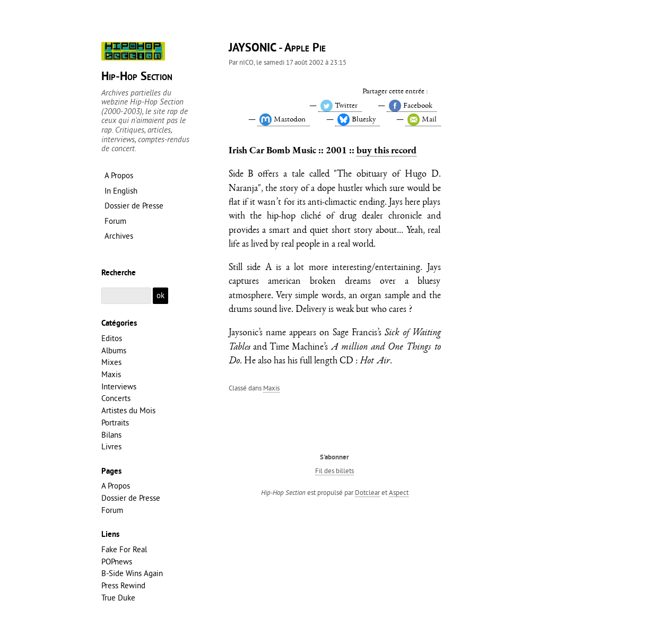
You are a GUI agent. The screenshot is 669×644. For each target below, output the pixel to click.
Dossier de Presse (131, 498)
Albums (114, 350)
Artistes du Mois (128, 410)
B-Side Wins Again (132, 573)
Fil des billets (334, 471)
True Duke (118, 598)
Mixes (111, 362)
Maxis (271, 388)
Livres (111, 446)
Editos (112, 338)
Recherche (119, 273)
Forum (112, 510)
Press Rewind (123, 585)
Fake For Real (124, 549)
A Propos (116, 486)
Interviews (119, 386)
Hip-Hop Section (137, 77)
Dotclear (367, 492)
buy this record (386, 150)
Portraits (115, 423)
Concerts (116, 398)
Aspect (399, 492)
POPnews (117, 562)
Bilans (111, 435)
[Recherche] (126, 296)
